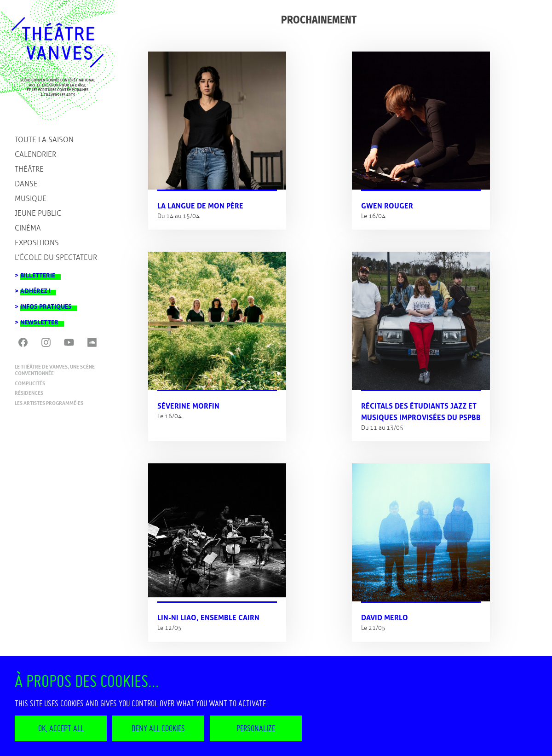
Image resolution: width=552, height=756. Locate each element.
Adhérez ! (35, 288)
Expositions (37, 243)
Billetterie (38, 273)
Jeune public (38, 213)
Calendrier (35, 154)
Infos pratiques (46, 304)
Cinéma (28, 228)
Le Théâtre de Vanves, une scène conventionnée (55, 370)
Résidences (29, 393)
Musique (31, 199)
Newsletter (39, 320)
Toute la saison (44, 140)
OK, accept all (61, 728)
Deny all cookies (158, 728)
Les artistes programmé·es (49, 403)
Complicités (30, 383)
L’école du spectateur (56, 257)
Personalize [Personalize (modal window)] (256, 728)
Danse (26, 184)
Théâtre (29, 169)
